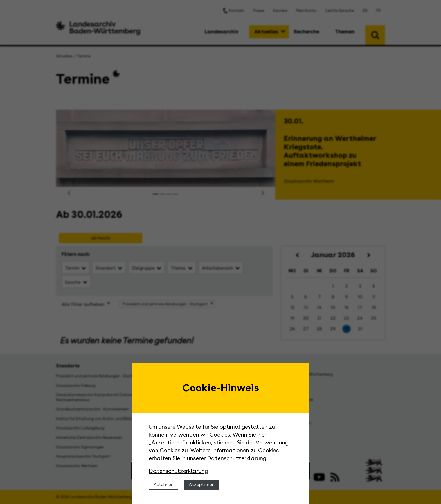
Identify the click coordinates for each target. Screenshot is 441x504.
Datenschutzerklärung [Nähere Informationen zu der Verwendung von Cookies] (178, 471)
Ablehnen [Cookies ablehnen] (164, 484)
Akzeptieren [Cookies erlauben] (202, 484)
